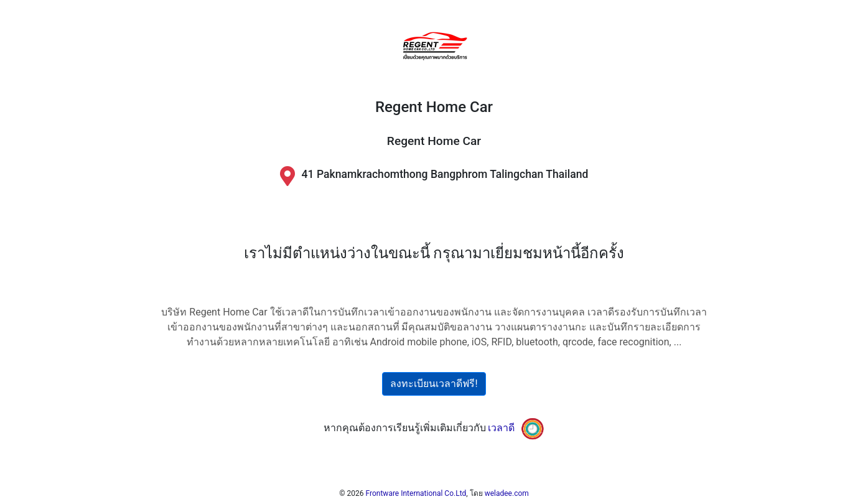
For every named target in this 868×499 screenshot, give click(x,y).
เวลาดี (501, 428)
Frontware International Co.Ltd (416, 493)
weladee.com (507, 493)
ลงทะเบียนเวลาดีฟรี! (434, 384)
